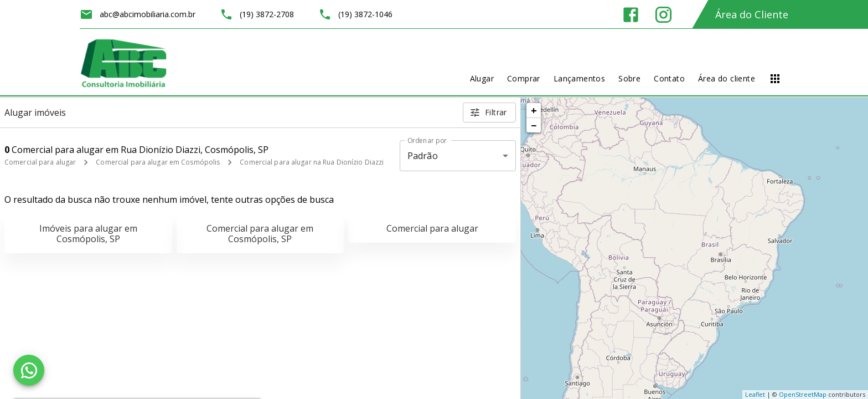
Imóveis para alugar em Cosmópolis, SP (88, 234)
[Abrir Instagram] (663, 15)
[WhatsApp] (29, 370)
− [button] (534, 125)
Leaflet (755, 394)
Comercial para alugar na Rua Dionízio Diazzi (312, 162)
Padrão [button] (423, 156)
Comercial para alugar (40, 162)
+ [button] (534, 110)
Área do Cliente (752, 14)
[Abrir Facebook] (631, 15)
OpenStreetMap (803, 394)
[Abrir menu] (775, 79)
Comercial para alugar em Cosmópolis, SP (260, 234)
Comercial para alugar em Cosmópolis (158, 162)
